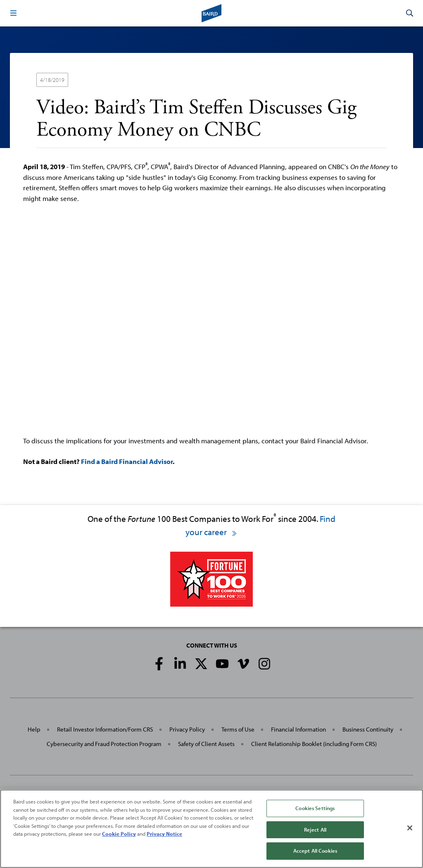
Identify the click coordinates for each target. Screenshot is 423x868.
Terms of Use (238, 729)
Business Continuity (368, 729)
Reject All (315, 830)
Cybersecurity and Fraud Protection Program (104, 744)
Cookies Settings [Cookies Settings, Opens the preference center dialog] (315, 808)
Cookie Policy (119, 834)
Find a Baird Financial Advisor (127, 461)
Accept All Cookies (315, 851)
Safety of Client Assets (206, 744)
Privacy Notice (164, 834)
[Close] (410, 828)
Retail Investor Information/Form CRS (105, 729)
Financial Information (298, 729)
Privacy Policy (187, 729)
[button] (13, 13)
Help (34, 729)
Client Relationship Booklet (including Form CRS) (314, 744)
